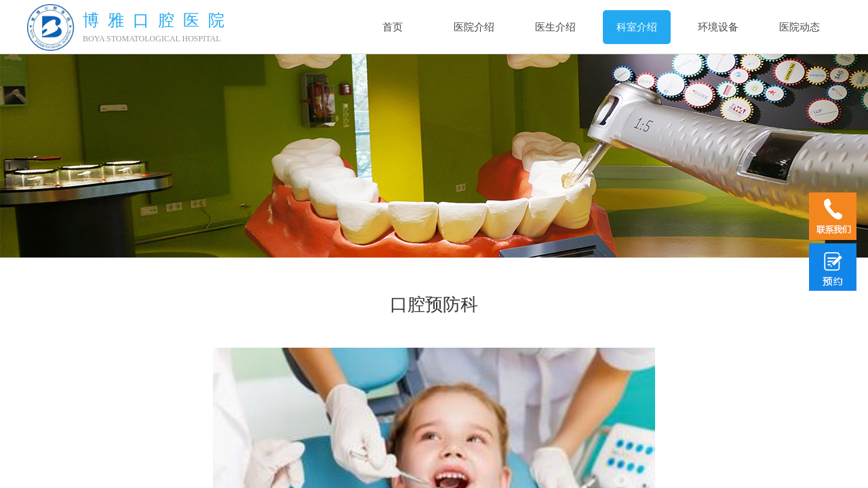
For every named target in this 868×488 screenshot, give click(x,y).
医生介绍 (555, 27)
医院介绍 (474, 27)
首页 (393, 27)
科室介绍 (637, 27)
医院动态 (800, 27)
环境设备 (718, 27)
